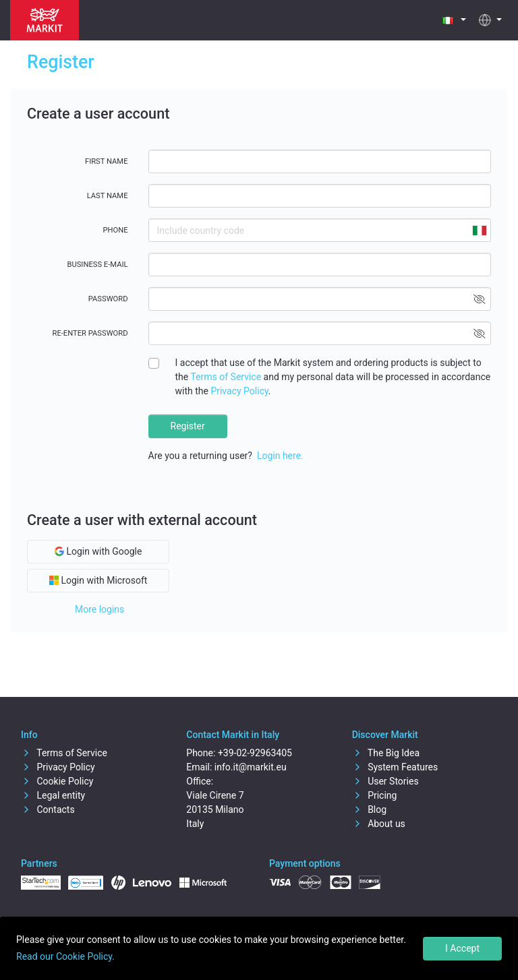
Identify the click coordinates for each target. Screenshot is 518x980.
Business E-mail (98, 265)
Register (188, 426)
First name (107, 161)
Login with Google (98, 551)
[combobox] (479, 230)
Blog (369, 809)
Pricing (375, 795)
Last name (108, 196)
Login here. (280, 456)
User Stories (385, 781)
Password (108, 299)
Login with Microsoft (98, 580)
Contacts (48, 809)
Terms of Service (226, 377)
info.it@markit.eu (251, 767)
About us (379, 824)
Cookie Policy (57, 781)
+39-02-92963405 (255, 753)
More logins (99, 609)
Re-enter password (90, 333)
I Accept (462, 948)
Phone (115, 230)
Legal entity (53, 795)
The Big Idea (386, 753)
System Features (395, 767)
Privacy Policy (239, 391)
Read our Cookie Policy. (65, 956)
